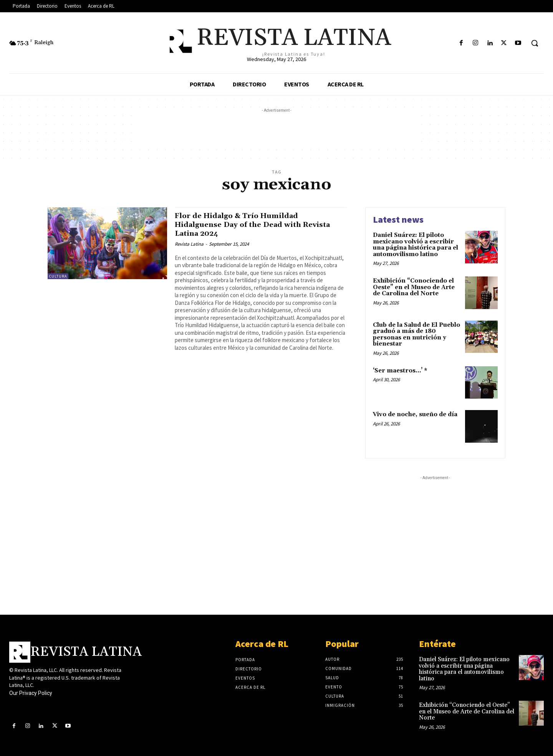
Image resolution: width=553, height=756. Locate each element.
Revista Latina (189, 244)
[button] (535, 43)
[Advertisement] (276, 132)
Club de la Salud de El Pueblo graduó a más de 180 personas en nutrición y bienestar (416, 335)
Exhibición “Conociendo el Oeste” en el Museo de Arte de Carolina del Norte (414, 287)
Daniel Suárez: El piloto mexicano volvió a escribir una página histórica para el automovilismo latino (416, 245)
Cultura (58, 276)
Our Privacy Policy (31, 693)
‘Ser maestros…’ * (400, 371)
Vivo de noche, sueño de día (415, 414)
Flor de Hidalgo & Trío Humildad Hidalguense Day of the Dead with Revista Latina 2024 (245, 225)
